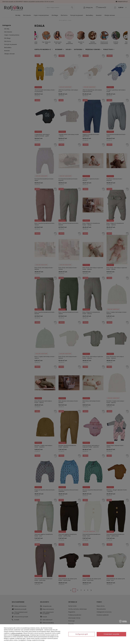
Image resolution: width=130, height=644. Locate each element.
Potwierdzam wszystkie (111, 634)
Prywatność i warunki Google (21, 635)
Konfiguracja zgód (82, 634)
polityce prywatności (17, 633)
